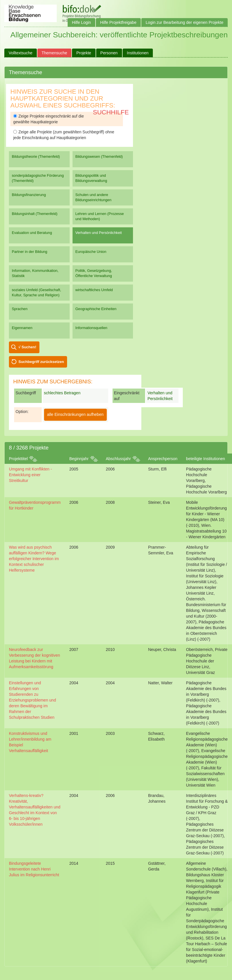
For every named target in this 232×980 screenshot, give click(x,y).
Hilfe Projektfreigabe (118, 22)
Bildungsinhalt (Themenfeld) (35, 214)
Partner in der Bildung (30, 252)
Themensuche (55, 53)
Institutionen (138, 53)
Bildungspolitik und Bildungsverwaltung (91, 178)
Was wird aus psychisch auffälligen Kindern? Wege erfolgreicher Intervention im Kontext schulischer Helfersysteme (34, 559)
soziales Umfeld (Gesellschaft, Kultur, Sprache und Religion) (36, 292)
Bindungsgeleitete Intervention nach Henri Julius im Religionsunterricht (34, 869)
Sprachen (20, 309)
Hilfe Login (81, 22)
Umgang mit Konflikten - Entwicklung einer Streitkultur (30, 475)
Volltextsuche (21, 53)
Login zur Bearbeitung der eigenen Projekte (185, 22)
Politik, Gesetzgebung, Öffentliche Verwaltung (94, 273)
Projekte (84, 53)
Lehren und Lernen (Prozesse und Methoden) (100, 216)
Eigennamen (22, 328)
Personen (109, 53)
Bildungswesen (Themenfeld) (99, 156)
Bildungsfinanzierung (29, 195)
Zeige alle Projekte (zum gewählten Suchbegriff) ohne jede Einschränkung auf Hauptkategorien (64, 135)
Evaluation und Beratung (32, 233)
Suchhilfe (111, 112)
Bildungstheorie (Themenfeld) (36, 156)
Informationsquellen (91, 328)
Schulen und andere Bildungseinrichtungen (93, 197)
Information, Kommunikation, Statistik (35, 273)
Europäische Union (91, 252)
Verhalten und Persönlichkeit (99, 233)
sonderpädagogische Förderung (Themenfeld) (38, 178)
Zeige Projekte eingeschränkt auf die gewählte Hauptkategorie (49, 119)
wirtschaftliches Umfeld (94, 290)
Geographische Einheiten (96, 309)
